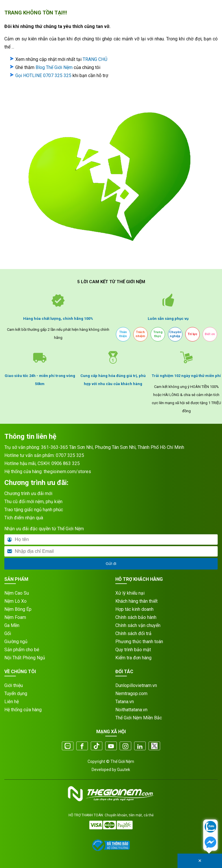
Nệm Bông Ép (18, 609)
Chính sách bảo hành (136, 617)
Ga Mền (12, 625)
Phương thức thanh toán (139, 642)
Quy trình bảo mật (133, 650)
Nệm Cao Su (17, 593)
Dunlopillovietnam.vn (136, 685)
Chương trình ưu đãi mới (28, 493)
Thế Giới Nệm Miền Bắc (139, 718)
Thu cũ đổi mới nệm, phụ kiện (33, 502)
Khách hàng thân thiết (136, 601)
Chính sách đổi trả (133, 633)
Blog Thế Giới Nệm (54, 67)
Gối (8, 633)
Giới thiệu (14, 685)
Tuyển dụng (16, 694)
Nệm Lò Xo (15, 601)
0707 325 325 (70, 455)
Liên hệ (12, 702)
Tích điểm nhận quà (24, 518)
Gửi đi (111, 564)
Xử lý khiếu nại (130, 593)
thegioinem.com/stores (67, 472)
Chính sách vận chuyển (138, 625)
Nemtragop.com (131, 694)
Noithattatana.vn (131, 710)
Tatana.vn (125, 702)
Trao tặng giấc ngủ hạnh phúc (34, 510)
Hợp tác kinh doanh (134, 609)
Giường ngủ (16, 642)
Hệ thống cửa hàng (23, 710)
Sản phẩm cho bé (22, 650)
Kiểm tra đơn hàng (133, 658)
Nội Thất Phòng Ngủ (25, 658)
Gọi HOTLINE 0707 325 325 (43, 75)
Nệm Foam (15, 617)
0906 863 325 (66, 463)
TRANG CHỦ (95, 59)
